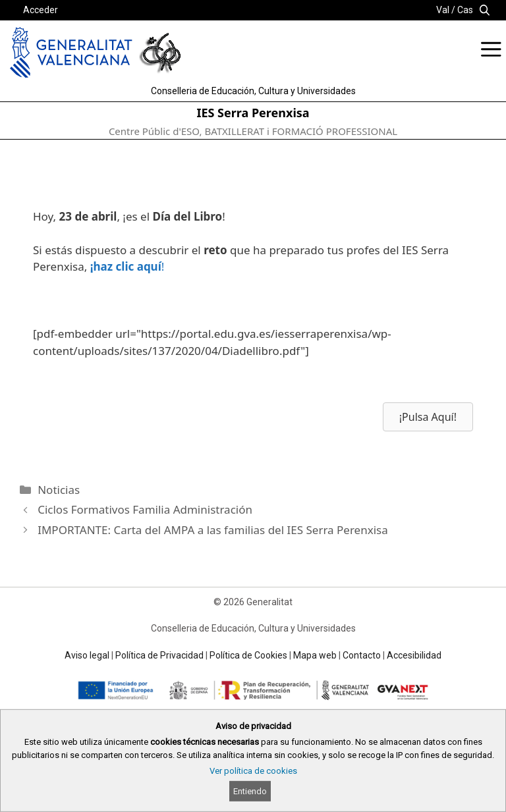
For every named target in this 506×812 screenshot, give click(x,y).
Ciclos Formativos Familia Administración (145, 509)
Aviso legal (87, 655)
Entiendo (250, 791)
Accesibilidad (414, 655)
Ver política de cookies (253, 771)
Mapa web (315, 655)
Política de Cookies (248, 655)
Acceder (41, 10)
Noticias (59, 490)
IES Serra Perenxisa (253, 113)
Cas (465, 10)
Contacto (362, 655)
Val (443, 10)
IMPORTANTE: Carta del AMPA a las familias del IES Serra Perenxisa (213, 530)
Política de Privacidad (159, 655)
